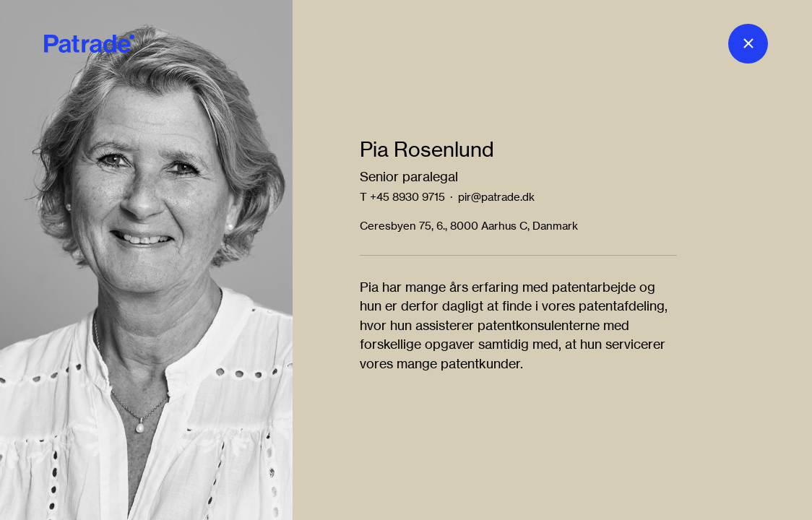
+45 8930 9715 (407, 197)
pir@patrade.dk (496, 197)
